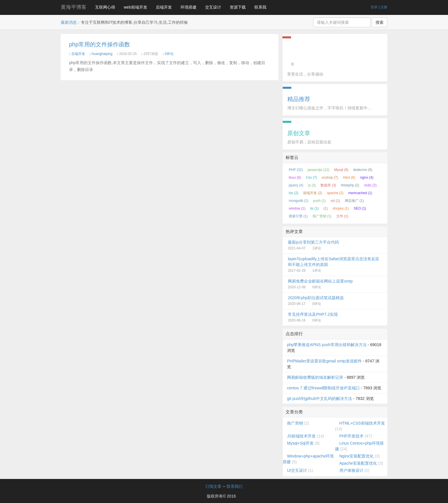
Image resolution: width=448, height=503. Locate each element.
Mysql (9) (341, 170)
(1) (326, 208)
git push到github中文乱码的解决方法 (320, 399)
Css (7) (312, 177)
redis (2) (370, 185)
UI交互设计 (297, 470)
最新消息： (71, 22)
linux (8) (295, 177)
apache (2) (335, 193)
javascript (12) (318, 170)
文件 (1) (342, 216)
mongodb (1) (298, 201)
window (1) (297, 208)
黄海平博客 (74, 7)
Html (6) (349, 177)
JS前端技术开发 (301, 436)
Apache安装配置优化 (358, 463)
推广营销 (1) (322, 216)
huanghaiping (102, 54)
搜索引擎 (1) (298, 216)
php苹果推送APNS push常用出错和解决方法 (327, 345)
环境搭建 (188, 7)
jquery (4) (296, 185)
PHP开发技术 (352, 436)
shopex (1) (341, 208)
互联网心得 (105, 7)
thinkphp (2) (350, 185)
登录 (374, 7)
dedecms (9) (363, 170)
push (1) (319, 201)
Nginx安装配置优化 (357, 456)
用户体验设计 (351, 470)
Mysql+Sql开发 (300, 443)
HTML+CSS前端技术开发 (362, 423)
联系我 (260, 7)
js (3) (312, 185)
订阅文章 (213, 486)
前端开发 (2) (313, 193)
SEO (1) (360, 208)
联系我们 (235, 486)
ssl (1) (335, 201)
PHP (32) (296, 170)
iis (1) (314, 208)
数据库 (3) (328, 185)
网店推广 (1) (354, 201)
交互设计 (213, 7)
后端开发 (164, 7)
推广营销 (295, 423)
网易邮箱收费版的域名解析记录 (315, 377)
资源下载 (238, 7)
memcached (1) (360, 193)
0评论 (169, 54)
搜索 (380, 22)
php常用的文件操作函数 (100, 44)
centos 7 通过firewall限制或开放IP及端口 (323, 388)
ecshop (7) (330, 177)
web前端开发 (135, 7)
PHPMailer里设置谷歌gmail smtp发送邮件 (324, 361)
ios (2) (293, 193)
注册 (384, 7)
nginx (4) (367, 177)
